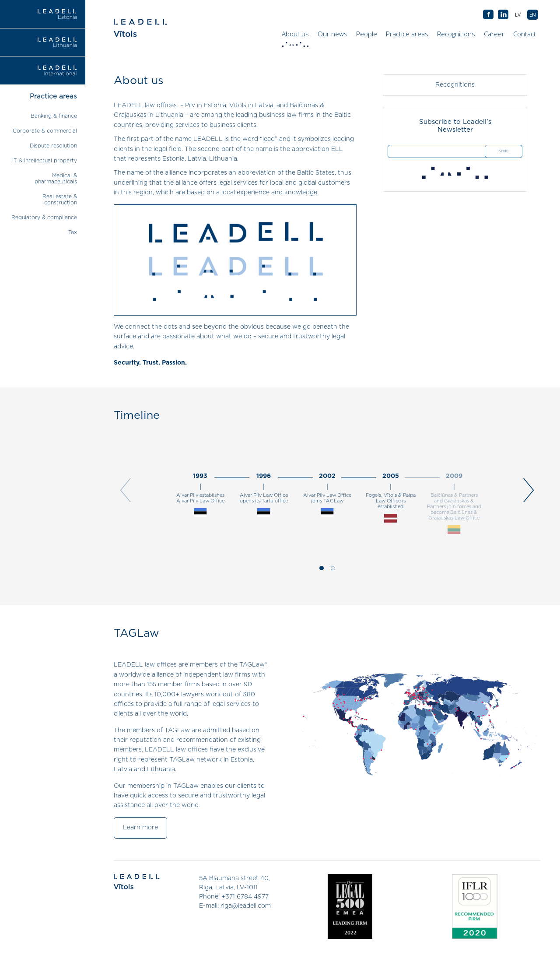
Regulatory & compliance (44, 218)
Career (494, 34)
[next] (526, 492)
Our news (332, 34)
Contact (525, 34)
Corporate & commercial (45, 131)
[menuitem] (533, 15)
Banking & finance (54, 116)
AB (503, 15)
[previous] (128, 492)
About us (296, 36)
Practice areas (407, 34)
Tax (73, 232)
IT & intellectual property (45, 161)
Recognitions (456, 34)
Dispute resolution (53, 146)
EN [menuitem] (533, 15)
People (367, 34)
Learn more (140, 828)
